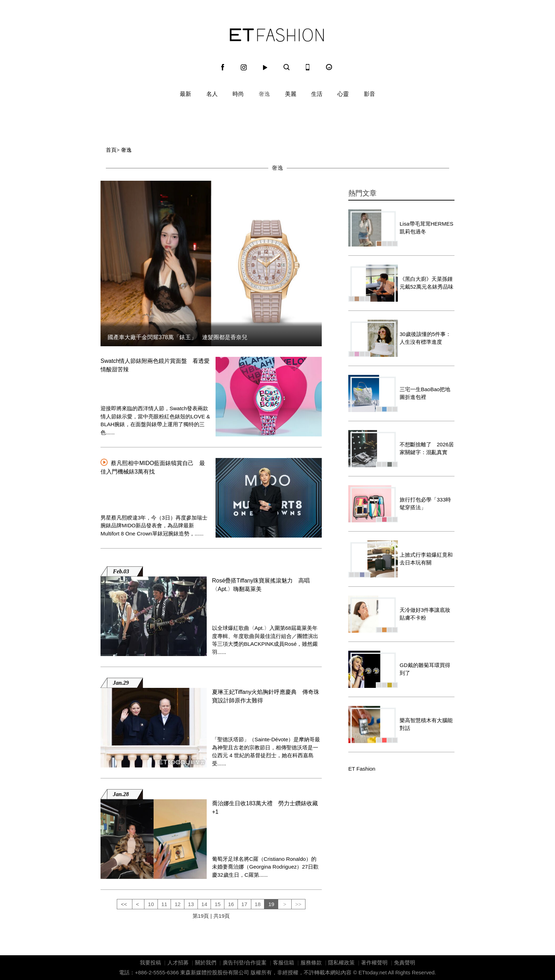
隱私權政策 (341, 962)
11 (164, 904)
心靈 (343, 94)
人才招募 (178, 962)
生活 (317, 94)
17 (244, 904)
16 (231, 904)
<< (125, 904)
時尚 (238, 94)
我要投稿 (150, 962)
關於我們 (206, 962)
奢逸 (264, 94)
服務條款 (311, 962)
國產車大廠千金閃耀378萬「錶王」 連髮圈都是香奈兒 (178, 337)
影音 (370, 94)
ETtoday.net (373, 972)
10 (151, 904)
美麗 (291, 94)
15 (218, 904)
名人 (212, 94)
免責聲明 (405, 962)
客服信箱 (284, 962)
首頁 (111, 150)
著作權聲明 (374, 962)
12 (178, 904)
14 (204, 904)
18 (258, 904)
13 (191, 904)
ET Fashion (277, 35)
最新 (185, 94)
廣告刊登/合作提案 (245, 962)
